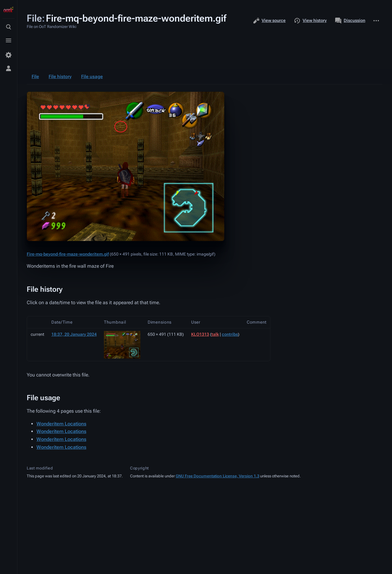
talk (215, 334)
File (35, 77)
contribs (230, 334)
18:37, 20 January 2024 (74, 334)
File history (60, 77)
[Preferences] (9, 55)
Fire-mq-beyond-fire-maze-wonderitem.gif (68, 254)
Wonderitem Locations (61, 424)
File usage (92, 77)
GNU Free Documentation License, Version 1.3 (217, 476)
